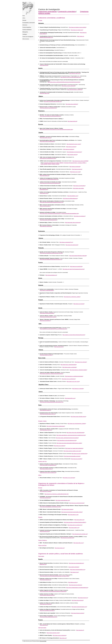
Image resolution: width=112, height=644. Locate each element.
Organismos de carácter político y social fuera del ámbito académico (61, 554)
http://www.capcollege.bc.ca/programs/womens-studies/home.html (71, 435)
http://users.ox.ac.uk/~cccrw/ (73, 381)
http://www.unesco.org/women (59, 635)
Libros (24, 18)
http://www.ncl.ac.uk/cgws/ (81, 362)
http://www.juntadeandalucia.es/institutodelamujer (77, 588)
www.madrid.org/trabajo (74, 567)
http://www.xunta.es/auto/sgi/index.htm (49, 617)
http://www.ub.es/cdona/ (69, 149)
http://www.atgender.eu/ (45, 498)
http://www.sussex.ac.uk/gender (69, 367)
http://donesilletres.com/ (73, 196)
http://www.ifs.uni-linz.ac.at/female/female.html (71, 77)
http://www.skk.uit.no (59, 347)
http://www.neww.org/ (60, 548)
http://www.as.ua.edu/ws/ (60, 446)
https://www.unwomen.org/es (53, 633)
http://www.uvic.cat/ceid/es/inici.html (48, 158)
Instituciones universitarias (48, 11)
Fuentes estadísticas (27, 30)
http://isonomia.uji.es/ (45, 531)
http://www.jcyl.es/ (74, 572)
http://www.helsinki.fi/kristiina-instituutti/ (78, 256)
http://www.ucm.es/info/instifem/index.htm (49, 179)
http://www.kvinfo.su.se (70, 398)
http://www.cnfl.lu (44, 625)
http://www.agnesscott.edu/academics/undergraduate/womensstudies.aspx (56, 129)
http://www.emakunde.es (45, 580)
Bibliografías (25, 32)
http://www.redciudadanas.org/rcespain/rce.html (50, 507)
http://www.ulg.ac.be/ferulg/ (72, 104)
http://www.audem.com (74, 528)
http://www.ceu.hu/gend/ (79, 304)
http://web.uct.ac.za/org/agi (69, 478)
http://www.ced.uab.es (77, 169)
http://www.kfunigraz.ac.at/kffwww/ (75, 90)
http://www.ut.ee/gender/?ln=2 (66, 242)
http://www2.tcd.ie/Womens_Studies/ (48, 317)
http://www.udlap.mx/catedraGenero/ (48, 465)
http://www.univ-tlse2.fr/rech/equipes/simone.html (73, 269)
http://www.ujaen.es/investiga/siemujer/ (49, 220)
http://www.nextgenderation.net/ (63, 500)
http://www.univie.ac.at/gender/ (69, 86)
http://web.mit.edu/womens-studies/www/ (56, 426)
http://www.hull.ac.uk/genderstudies (68, 365)
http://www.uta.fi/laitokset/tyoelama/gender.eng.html (51, 253)
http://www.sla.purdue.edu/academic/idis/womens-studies (69, 443)
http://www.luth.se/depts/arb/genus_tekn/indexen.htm (52, 402)
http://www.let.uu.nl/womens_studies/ (72, 297)
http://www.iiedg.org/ (45, 176)
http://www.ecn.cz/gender (78, 389)
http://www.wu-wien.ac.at (75, 73)
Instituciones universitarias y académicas (52, 18)
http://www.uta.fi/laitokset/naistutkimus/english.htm (51, 259)
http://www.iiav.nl (80, 630)
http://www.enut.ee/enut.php (72, 245)
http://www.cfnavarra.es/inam (78, 613)
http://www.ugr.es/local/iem (79, 186)
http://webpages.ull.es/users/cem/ (74, 152)
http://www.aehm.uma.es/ (46, 138)
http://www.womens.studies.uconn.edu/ (72, 451)
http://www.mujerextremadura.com (79, 607)
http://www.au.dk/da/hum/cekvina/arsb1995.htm (50, 116)
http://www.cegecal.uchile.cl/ (46, 469)
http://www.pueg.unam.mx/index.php (48, 473)
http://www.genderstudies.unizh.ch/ (48, 414)
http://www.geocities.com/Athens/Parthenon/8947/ (75, 522)
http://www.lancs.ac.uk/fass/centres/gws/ (74, 376)
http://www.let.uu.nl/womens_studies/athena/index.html (57, 494)
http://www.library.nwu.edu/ (46, 430)
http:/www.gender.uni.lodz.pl (46, 355)
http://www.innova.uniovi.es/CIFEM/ (80, 161)
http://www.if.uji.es (44, 193)
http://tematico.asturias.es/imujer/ (47, 595)
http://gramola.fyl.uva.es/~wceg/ (74, 144)
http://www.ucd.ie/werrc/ (45, 321)
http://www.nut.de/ (44, 65)
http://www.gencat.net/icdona (75, 585)
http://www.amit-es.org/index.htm (75, 525)
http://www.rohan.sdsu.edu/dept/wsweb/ (75, 433)
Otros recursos (26, 39)
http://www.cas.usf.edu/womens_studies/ (77, 424)
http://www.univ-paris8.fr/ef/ (76, 266)
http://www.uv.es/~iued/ (75, 172)
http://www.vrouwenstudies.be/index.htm (53, 101)
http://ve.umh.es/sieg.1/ (45, 206)
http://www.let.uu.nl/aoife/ (46, 491)
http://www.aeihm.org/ (79, 520)
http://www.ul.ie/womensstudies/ (47, 313)
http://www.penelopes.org (51, 275)
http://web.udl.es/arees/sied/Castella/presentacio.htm (52, 202)
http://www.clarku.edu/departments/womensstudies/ (67, 438)
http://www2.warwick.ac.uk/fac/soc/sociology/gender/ (52, 374)
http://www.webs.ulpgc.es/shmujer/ (73, 222)
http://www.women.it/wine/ (67, 509)
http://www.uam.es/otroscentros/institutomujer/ (50, 183)
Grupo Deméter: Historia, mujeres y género (50, 164)
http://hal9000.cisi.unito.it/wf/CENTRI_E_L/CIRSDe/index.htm (53, 329)
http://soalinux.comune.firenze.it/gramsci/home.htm (74, 335)
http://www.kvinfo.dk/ (72, 121)
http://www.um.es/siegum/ (80, 216)
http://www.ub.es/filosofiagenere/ (70, 198)
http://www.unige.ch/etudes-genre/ (78, 417)
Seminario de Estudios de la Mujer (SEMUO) (54, 163)
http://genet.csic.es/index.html (67, 538)
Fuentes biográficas (27, 27)
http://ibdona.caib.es (73, 582)
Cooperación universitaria (67, 11)
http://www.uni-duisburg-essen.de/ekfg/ (78, 27)
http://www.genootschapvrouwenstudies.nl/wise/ (72, 512)
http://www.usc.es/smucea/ (46, 226)
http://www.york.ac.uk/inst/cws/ (69, 379)
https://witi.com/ (63, 638)
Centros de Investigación (28, 37)
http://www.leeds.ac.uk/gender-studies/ (78, 370)
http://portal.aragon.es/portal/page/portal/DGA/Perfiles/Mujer (53, 591)
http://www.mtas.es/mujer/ (78, 600)
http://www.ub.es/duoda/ (75, 167)
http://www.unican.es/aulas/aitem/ (47, 141)
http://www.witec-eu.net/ (73, 515)
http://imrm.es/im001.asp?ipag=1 (47, 610)
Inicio (24, 16)
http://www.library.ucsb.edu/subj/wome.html (67, 440)
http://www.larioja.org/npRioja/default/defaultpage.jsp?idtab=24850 (55, 576)
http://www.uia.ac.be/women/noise (77, 503)
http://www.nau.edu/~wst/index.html (79, 454)
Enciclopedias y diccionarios (29, 23)
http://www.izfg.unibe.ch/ (45, 410)
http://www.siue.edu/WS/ (76, 459)
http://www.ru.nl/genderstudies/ (47, 290)
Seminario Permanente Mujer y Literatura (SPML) (75, 163)
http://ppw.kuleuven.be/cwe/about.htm (48, 108)
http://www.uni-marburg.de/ (77, 30)
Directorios (25, 25)
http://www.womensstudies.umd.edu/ (72, 456)
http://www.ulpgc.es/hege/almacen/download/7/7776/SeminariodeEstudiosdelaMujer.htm (59, 213)
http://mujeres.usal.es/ (72, 155)
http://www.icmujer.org (83, 598)
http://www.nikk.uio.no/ (78, 543)
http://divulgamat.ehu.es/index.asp (80, 534)
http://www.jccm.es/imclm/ (46, 604)
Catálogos (25, 34)
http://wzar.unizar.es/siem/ (46, 210)
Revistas (24, 20)
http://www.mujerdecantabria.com (78, 570)
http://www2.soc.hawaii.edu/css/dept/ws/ (74, 448)
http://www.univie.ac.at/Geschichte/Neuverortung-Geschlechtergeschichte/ (64, 82)
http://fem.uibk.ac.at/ (45, 93)
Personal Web (43, 641)
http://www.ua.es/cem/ (71, 147)
